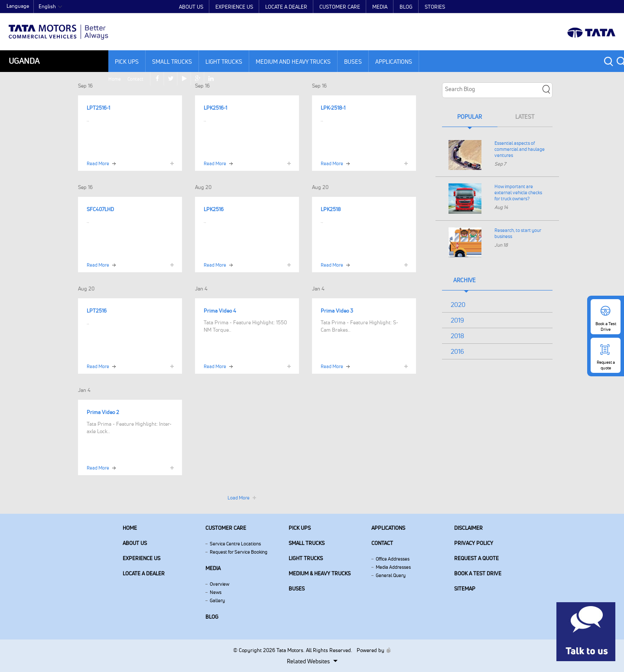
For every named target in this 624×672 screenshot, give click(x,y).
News (216, 592)
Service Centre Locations (235, 544)
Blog (406, 7)
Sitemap (465, 589)
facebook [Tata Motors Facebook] (557, 7)
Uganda (24, 61)
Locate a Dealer (286, 7)
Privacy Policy (474, 543)
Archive (465, 280)
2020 (458, 305)
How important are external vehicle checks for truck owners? (518, 192)
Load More (239, 498)
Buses (353, 62)
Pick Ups (127, 62)
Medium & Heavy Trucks (320, 573)
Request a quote (476, 558)
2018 (457, 336)
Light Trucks (224, 62)
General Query (391, 575)
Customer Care (340, 7)
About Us (191, 7)
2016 (457, 351)
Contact (534, 7)
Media (380, 7)
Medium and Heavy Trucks (293, 62)
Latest (525, 117)
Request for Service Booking (239, 552)
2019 (457, 320)
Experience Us (234, 7)
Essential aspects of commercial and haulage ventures (520, 149)
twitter (571, 7)
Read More (98, 163)
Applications (394, 62)
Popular (470, 117)
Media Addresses (393, 567)
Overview (219, 584)
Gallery (217, 600)
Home (513, 7)
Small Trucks (172, 62)
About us (135, 543)
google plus (598, 7)
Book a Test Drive (478, 573)
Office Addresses (393, 559)
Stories (435, 7)
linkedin (611, 7)
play (584, 7)
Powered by (372, 650)
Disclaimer (468, 528)
